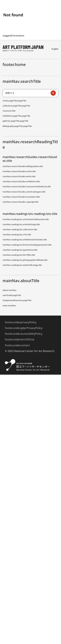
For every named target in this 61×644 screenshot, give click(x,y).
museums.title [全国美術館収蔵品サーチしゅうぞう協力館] (9, 111)
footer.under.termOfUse (20, 339)
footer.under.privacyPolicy (21, 322)
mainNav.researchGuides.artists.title (19, 171)
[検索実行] (53, 93)
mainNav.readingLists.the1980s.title (19, 255)
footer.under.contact (17, 345)
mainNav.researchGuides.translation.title (21, 197)
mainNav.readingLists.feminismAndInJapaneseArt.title (27, 245)
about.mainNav (10, 290)
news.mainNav (9, 306)
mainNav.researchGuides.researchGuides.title (30, 159)
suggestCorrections (14, 36)
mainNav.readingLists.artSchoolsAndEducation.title (26, 219)
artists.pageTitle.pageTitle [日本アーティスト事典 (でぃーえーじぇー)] (14, 101)
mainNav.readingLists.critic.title (17, 235)
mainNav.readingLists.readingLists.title (30, 214)
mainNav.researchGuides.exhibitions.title (21, 181)
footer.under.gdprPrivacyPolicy (24, 328)
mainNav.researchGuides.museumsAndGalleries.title (27, 187)
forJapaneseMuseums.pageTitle (17, 300)
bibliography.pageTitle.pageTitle (17, 126)
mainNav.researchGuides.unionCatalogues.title (24, 192)
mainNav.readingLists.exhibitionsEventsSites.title (25, 240)
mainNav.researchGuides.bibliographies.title (23, 166)
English (55, 49)
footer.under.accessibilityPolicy (24, 334)
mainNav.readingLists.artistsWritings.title (21, 224)
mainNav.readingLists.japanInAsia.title (20, 250)
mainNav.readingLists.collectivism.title (20, 229)
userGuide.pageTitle (12, 295)
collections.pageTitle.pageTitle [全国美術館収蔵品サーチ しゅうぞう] (16, 106)
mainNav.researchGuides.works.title (19, 176)
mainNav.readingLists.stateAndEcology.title (22, 265)
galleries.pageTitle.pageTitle (15, 121)
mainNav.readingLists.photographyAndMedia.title (25, 260)
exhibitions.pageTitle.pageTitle (16, 116)
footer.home (14, 64)
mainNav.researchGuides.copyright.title (21, 202)
